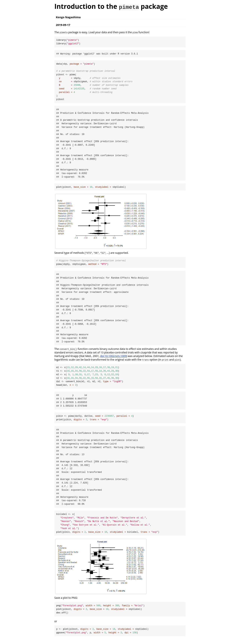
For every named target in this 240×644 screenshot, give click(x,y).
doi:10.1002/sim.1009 (113, 358)
